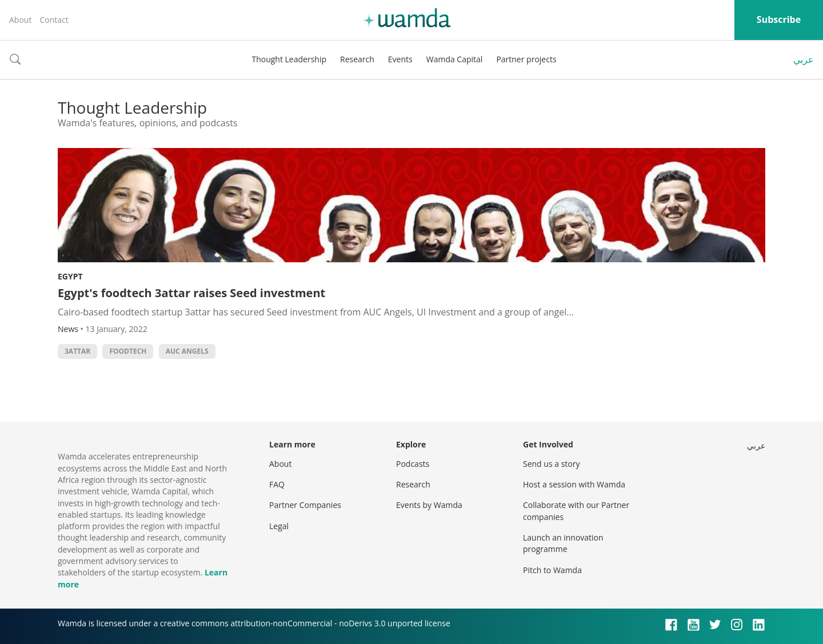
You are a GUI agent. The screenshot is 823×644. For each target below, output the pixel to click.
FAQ (277, 484)
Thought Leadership (289, 59)
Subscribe (779, 19)
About (20, 20)
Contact (54, 20)
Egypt (70, 276)
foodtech (128, 351)
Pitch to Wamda (552, 570)
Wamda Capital (455, 59)
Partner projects (526, 59)
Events (400, 59)
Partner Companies (305, 505)
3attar (77, 351)
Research (357, 59)
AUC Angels (187, 351)
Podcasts (413, 464)
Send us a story (551, 464)
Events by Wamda (429, 505)
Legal (279, 526)
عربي (804, 59)
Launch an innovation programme (563, 543)
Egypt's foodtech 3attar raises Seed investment (191, 293)
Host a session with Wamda (574, 484)
